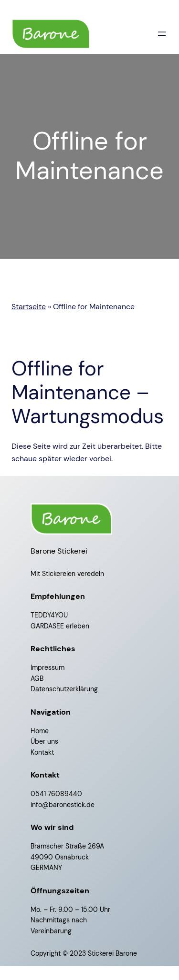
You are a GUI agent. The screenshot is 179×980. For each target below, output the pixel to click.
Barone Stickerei (59, 551)
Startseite (29, 307)
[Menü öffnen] (162, 34)
